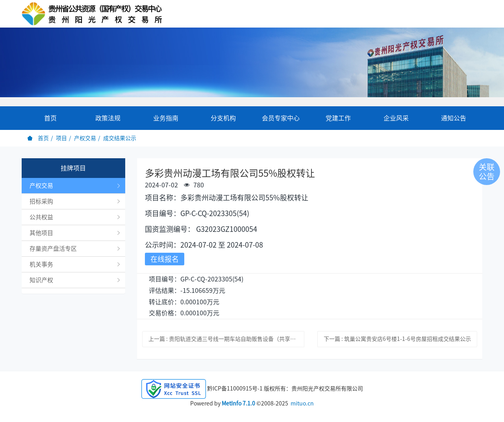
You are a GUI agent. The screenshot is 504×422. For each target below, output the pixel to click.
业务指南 (166, 118)
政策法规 (108, 118)
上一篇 (227, 339)
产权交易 (85, 138)
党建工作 (338, 118)
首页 (50, 118)
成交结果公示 (120, 138)
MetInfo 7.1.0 (238, 403)
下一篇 (397, 339)
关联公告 (487, 172)
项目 (61, 138)
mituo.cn (302, 403)
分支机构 (223, 118)
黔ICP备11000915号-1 (235, 389)
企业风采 (396, 118)
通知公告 (454, 118)
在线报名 (165, 259)
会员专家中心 (281, 118)
